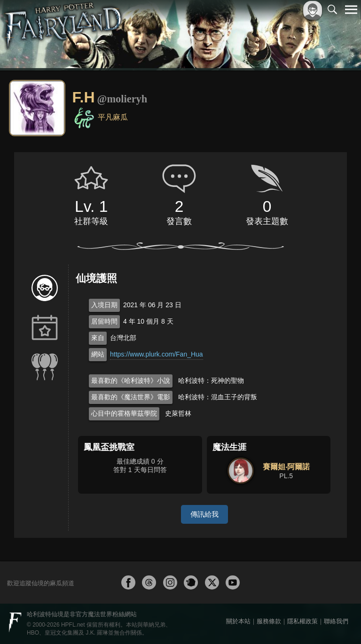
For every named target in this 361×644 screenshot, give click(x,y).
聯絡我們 (336, 621)
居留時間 (104, 321)
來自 (98, 338)
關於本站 (238, 621)
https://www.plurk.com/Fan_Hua (157, 354)
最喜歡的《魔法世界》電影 (131, 397)
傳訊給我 (204, 514)
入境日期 (104, 305)
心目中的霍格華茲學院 (124, 413)
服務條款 (269, 621)
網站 (98, 354)
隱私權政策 (302, 621)
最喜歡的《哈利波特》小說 (131, 380)
